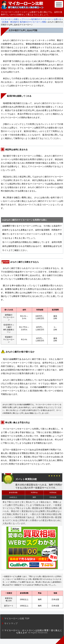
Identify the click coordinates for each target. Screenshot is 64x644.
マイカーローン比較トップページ (15, 19)
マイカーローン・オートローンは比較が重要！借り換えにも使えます (33, 631)
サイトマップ (11, 623)
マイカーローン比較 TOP (17, 618)
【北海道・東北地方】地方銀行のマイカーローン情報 (23, 22)
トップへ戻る (60, 640)
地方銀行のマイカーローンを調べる (46, 19)
